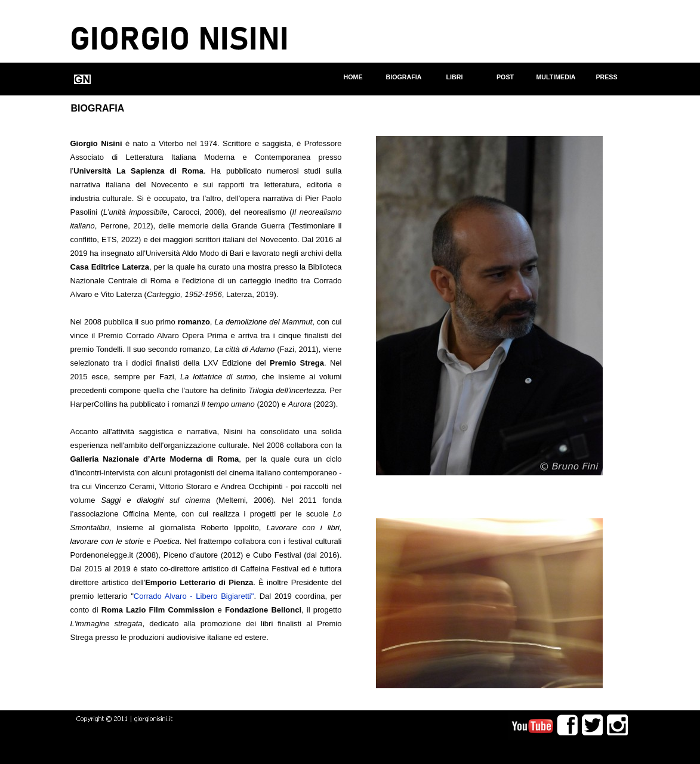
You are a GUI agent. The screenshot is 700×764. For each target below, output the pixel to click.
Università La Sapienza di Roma (138, 171)
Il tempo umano (228, 404)
